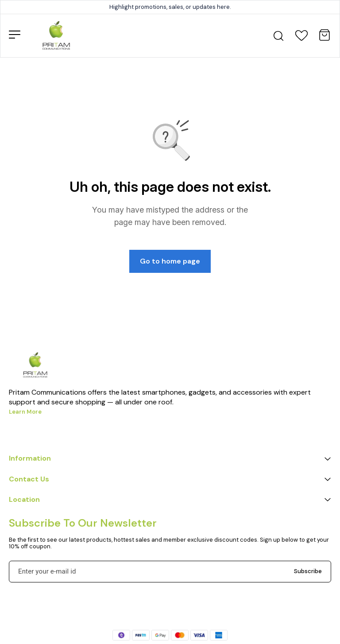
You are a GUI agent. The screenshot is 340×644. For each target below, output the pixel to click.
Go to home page (170, 261)
